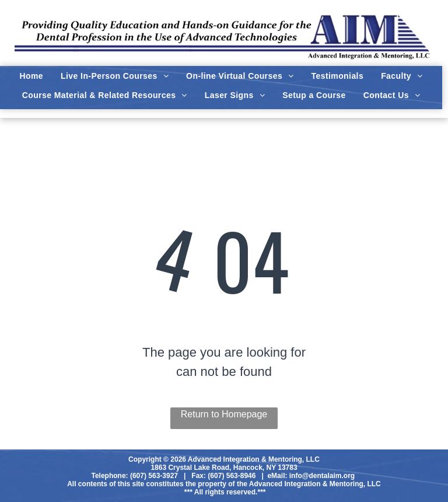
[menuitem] (31, 76)
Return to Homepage (224, 414)
